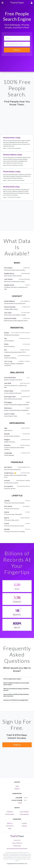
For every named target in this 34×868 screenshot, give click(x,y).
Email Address (24, 814)
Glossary (24, 826)
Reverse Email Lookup (11, 187)
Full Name (10, 812)
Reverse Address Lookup (13, 155)
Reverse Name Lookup (12, 138)
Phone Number (10, 814)
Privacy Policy (17, 846)
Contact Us (17, 840)
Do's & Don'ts (10, 826)
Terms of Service (17, 843)
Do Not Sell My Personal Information (17, 849)
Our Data (24, 823)
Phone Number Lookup (12, 172)
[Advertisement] (17, 120)
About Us (10, 823)
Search (17, 50)
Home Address (24, 812)
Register (17, 745)
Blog (10, 829)
